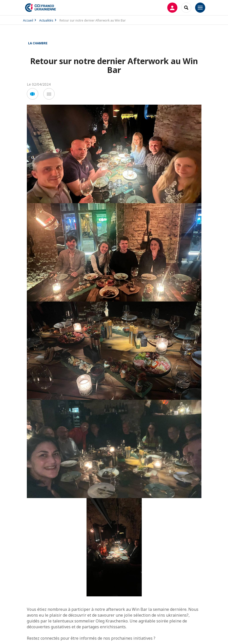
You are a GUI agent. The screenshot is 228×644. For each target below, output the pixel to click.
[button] (33, 94)
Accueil (28, 20)
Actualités (46, 20)
